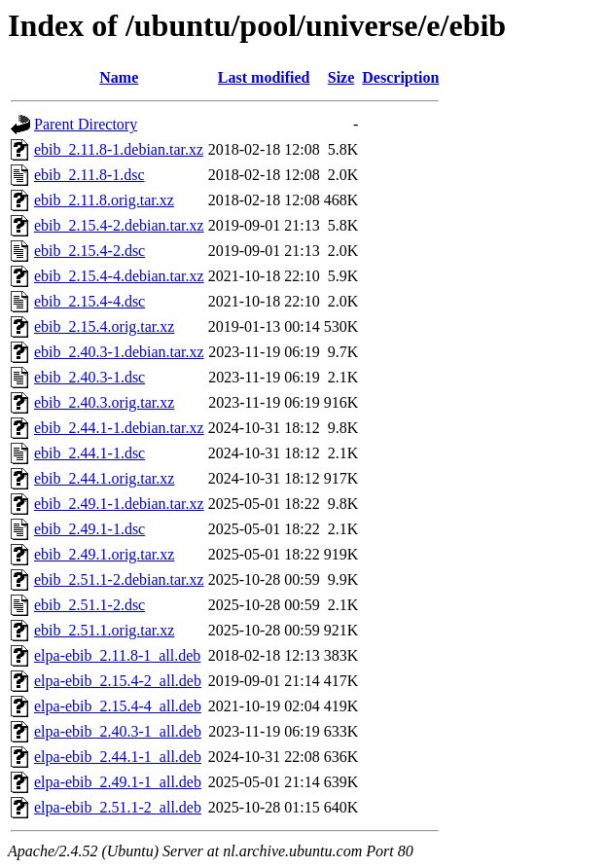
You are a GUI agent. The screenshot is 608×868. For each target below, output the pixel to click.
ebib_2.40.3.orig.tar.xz (104, 402)
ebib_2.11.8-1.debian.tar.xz (119, 149)
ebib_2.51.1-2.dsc (89, 605)
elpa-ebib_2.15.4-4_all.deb (118, 706)
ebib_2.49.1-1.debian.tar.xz (119, 504)
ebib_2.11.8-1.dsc (89, 175)
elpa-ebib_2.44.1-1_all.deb (118, 757)
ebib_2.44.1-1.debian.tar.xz (119, 428)
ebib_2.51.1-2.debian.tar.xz (119, 579)
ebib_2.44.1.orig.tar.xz (104, 478)
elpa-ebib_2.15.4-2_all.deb (118, 681)
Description (400, 77)
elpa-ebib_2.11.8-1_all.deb (117, 655)
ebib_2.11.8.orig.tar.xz (104, 200)
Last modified (264, 77)
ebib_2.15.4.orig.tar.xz (104, 326)
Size (341, 77)
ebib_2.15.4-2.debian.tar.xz (119, 225)
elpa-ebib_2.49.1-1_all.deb (118, 782)
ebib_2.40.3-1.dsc (89, 377)
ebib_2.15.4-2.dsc (89, 251)
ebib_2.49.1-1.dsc (89, 529)
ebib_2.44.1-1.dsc (89, 453)
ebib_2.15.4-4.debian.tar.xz (119, 276)
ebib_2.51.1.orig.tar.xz (104, 630)
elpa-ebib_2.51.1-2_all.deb (118, 807)
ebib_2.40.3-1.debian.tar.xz (119, 352)
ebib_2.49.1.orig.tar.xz (104, 554)
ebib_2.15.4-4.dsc (89, 301)
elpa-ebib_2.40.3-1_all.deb (118, 731)
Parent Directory (86, 124)
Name (119, 77)
